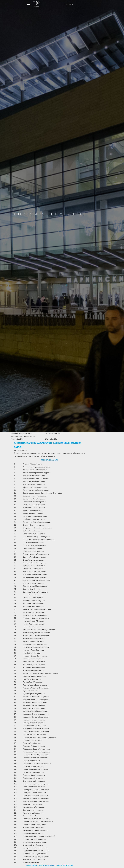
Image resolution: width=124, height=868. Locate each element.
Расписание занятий (53, 433)
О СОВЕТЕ (70, 4)
